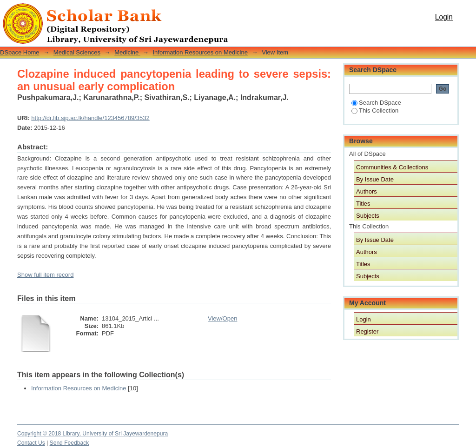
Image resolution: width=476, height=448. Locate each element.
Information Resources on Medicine (200, 52)
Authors (367, 191)
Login (444, 17)
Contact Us (31, 443)
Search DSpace (376, 103)
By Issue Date (375, 179)
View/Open (222, 318)
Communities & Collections (392, 167)
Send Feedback (69, 443)
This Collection (375, 110)
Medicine (127, 52)
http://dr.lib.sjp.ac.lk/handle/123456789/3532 (90, 118)
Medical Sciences (77, 52)
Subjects (368, 216)
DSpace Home (20, 52)
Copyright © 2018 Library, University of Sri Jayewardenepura (93, 434)
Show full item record (45, 275)
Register (367, 331)
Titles (363, 204)
